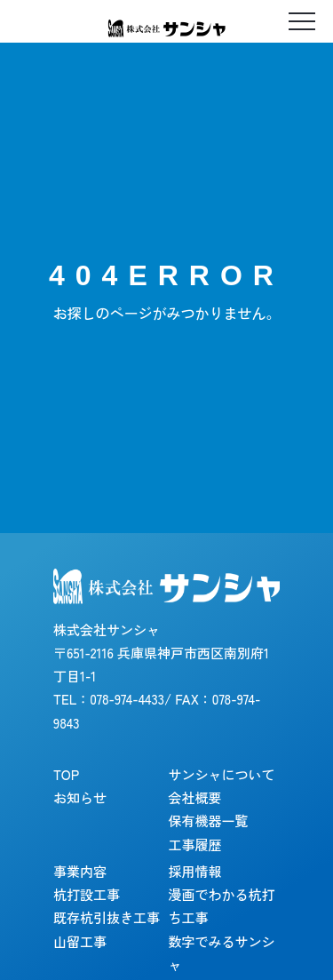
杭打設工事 (87, 894)
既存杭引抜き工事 (107, 917)
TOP (66, 774)
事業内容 (80, 871)
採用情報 (195, 871)
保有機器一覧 (209, 821)
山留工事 (80, 941)
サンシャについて (222, 774)
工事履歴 (195, 845)
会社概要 (195, 797)
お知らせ (80, 797)
